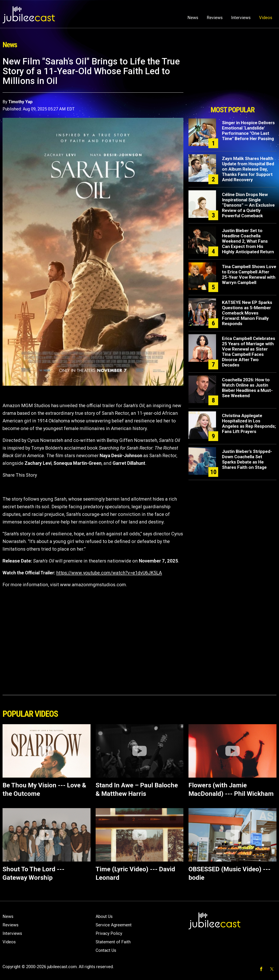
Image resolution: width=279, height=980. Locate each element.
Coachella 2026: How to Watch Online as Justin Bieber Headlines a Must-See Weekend (247, 388)
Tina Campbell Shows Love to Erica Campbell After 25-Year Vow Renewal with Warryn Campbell (249, 275)
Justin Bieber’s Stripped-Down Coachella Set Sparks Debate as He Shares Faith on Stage (247, 459)
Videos (266, 18)
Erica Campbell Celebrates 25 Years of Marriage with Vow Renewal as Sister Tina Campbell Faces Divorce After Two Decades (249, 352)
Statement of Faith (113, 942)
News (193, 18)
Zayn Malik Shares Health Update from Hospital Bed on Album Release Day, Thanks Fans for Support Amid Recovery (248, 169)
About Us (104, 916)
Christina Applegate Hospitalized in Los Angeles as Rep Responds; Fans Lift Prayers (249, 424)
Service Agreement (114, 925)
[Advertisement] (233, 80)
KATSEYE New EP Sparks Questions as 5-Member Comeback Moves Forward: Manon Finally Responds (247, 313)
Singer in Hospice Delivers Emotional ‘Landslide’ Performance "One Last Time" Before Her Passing (248, 131)
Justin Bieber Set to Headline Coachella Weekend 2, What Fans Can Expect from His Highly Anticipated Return (248, 241)
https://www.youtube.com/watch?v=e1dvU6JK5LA (109, 573)
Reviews (215, 18)
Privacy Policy (109, 933)
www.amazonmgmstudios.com (93, 585)
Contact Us (106, 950)
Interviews (241, 18)
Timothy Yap (20, 102)
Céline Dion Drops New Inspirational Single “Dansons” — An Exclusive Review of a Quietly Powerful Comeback (248, 205)
